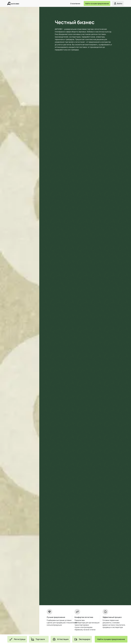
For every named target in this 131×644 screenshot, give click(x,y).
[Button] (97, 3)
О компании (75, 3)
